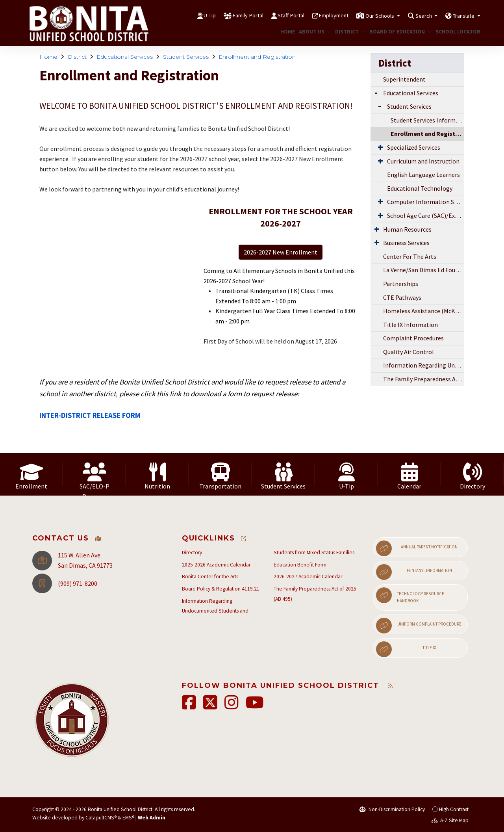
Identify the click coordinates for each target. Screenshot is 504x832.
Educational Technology (420, 188)
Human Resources (407, 229)
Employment (312, 15)
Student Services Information (427, 120)
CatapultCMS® (101, 818)
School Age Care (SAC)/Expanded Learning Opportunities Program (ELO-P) (426, 215)
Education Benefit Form (300, 565)
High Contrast (454, 809)
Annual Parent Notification (417, 548)
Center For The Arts (410, 256)
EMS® (128, 818)
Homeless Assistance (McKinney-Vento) (424, 311)
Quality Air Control (409, 352)
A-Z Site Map (450, 820)
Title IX (406, 649)
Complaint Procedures (413, 338)
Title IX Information (410, 325)
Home (287, 32)
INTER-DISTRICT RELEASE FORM (90, 415)
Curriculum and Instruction (423, 161)
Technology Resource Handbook (410, 595)
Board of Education (397, 32)
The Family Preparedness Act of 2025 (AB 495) (424, 379)
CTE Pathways (402, 297)
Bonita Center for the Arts (210, 577)
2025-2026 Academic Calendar (216, 565)
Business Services (406, 243)
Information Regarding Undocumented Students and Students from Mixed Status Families (424, 365)
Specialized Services (414, 147)
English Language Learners (423, 175)
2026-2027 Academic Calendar (308, 577)
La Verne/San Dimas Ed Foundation (424, 270)
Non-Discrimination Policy (392, 809)
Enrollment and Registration (257, 57)
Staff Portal (263, 15)
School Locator (456, 32)
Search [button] (415, 15)
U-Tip (170, 15)
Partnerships (401, 284)
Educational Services (125, 57)
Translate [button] (461, 15)
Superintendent (404, 79)
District (348, 32)
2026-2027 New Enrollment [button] (281, 252)
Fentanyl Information (414, 572)
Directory (192, 552)
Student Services (186, 57)
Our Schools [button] (365, 15)
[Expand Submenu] (376, 92)
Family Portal (214, 15)
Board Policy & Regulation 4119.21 (221, 589)
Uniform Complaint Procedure (419, 626)
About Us (313, 32)
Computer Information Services (426, 202)
